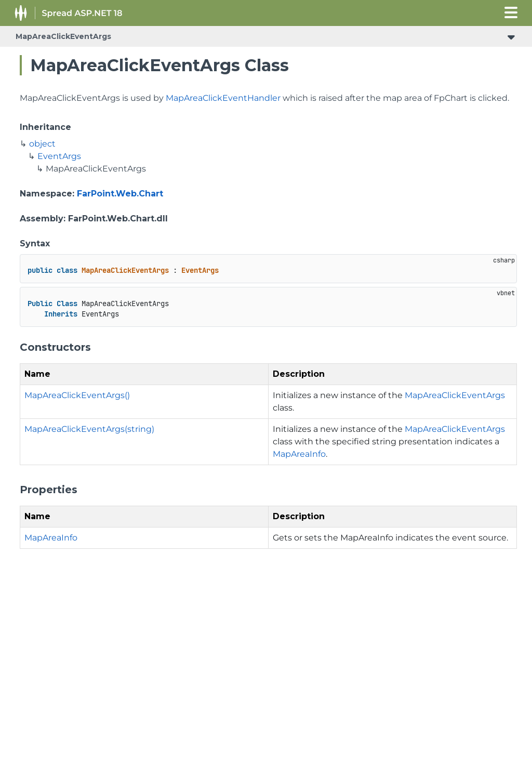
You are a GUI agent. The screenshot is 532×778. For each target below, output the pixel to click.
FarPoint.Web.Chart (120, 194)
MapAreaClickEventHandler (223, 98)
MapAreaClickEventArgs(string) (89, 429)
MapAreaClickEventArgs (63, 36)
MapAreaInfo (299, 454)
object (42, 144)
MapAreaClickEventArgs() (77, 395)
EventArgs (59, 156)
